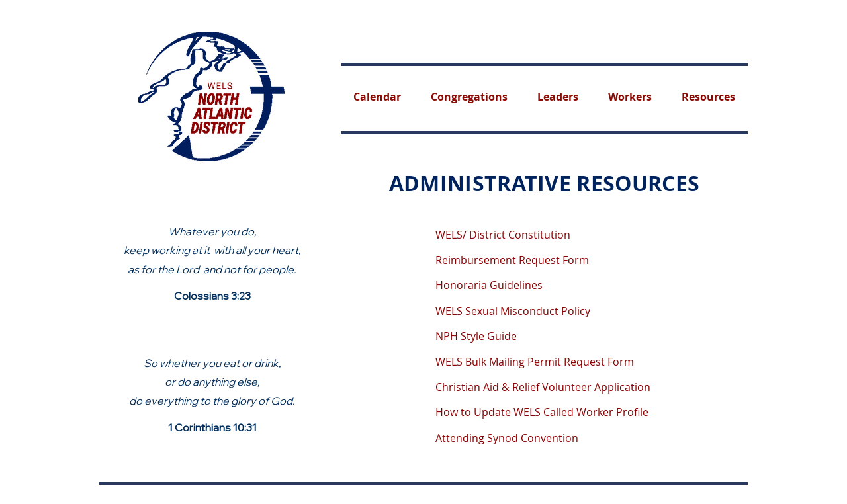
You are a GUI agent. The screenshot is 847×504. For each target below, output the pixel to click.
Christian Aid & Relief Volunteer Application (543, 387)
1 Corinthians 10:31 (212, 427)
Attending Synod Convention (507, 438)
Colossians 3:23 (212, 296)
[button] (709, 97)
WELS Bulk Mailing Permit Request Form (535, 362)
